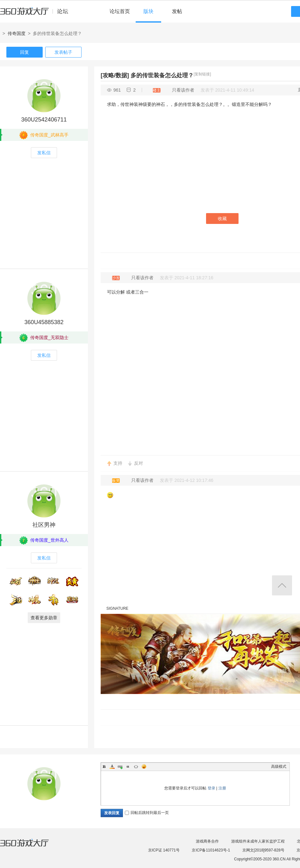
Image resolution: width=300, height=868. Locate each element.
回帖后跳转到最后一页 (147, 813)
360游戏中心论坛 (37, 14)
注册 (222, 788)
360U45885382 (44, 322)
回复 (25, 52)
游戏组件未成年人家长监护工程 (258, 841)
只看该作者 (183, 90)
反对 (139, 463)
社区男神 (44, 525)
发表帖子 (63, 52)
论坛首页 (120, 11)
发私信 (44, 153)
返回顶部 (282, 585)
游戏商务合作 (207, 841)
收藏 (222, 219)
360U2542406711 (44, 120)
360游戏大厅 (31, 847)
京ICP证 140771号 (164, 850)
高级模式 (279, 767)
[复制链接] (202, 74)
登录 (211, 788)
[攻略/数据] (115, 75)
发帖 (177, 11)
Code (136, 767)
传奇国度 (17, 33)
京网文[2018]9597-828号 (263, 850)
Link (120, 767)
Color (112, 767)
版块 (148, 11)
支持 (118, 463)
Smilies (144, 767)
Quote (128, 767)
